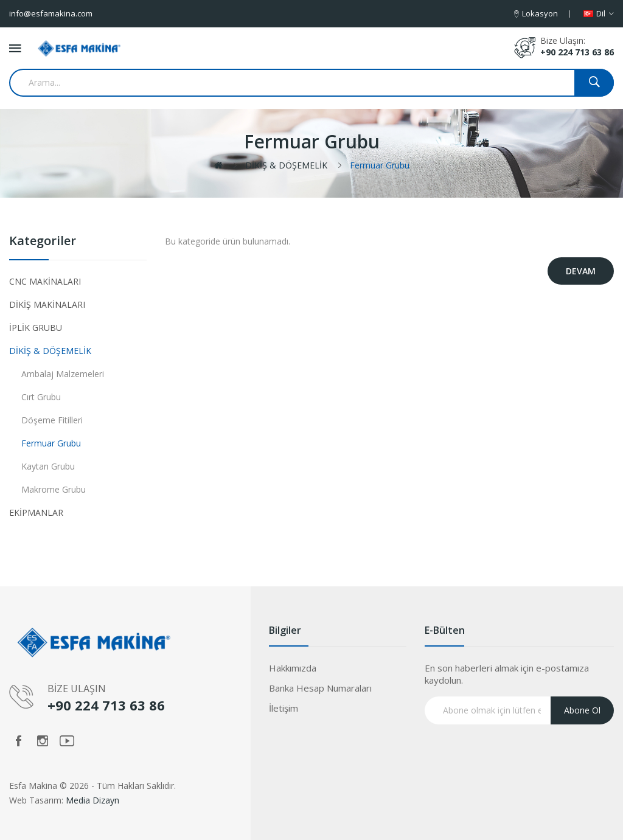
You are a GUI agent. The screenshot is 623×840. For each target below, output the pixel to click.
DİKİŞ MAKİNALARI (47, 304)
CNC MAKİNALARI (45, 281)
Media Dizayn (92, 800)
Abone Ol (582, 710)
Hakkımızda (293, 668)
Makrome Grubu (54, 489)
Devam (581, 271)
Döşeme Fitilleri (52, 420)
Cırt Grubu (41, 397)
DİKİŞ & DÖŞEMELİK (286, 165)
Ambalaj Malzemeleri (63, 374)
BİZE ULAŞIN (77, 689)
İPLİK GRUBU (36, 328)
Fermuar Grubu (380, 165)
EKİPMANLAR (36, 512)
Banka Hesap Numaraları (320, 688)
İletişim (284, 708)
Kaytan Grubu (48, 466)
